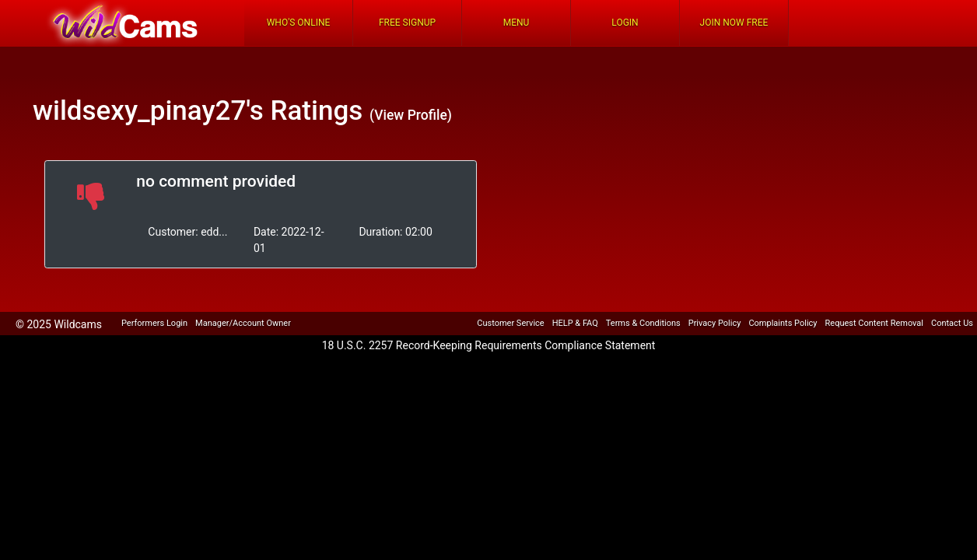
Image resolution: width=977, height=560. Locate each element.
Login (625, 23)
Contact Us (952, 323)
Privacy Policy (715, 323)
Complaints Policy (783, 323)
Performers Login (154, 323)
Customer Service (510, 323)
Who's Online (299, 23)
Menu (517, 23)
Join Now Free (734, 23)
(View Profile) (411, 115)
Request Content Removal (874, 323)
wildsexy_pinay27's (148, 111)
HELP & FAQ (575, 323)
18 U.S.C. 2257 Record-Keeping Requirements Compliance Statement (489, 345)
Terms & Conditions (643, 323)
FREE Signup (407, 23)
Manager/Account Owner (243, 323)
